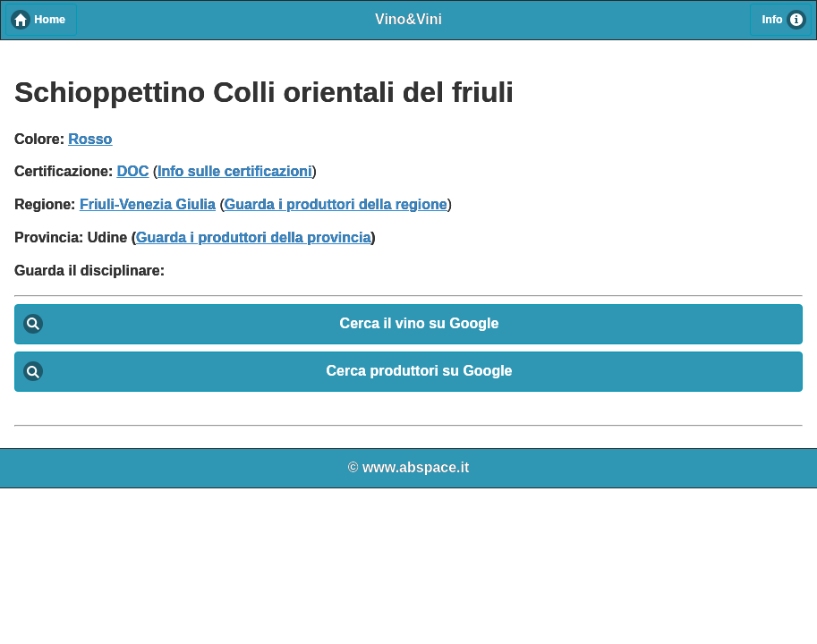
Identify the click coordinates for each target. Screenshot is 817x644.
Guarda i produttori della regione (336, 204)
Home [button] (50, 20)
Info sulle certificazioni (234, 171)
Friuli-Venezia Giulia (148, 204)
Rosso (90, 139)
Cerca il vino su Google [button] (420, 323)
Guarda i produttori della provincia (253, 237)
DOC (133, 171)
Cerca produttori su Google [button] (419, 371)
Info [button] (773, 20)
